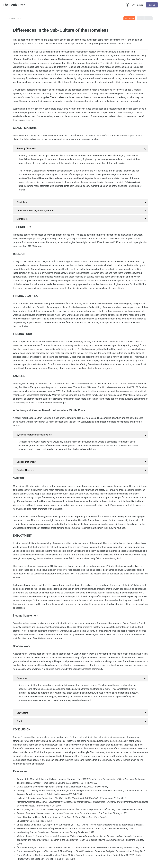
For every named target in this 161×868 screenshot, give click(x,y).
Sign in (140, 5)
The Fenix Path (14, 5)
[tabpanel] (81, 449)
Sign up (152, 5)
